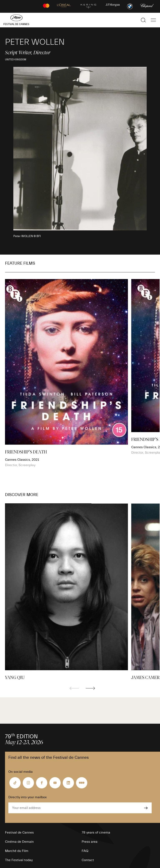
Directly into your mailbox (27, 797)
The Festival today (19, 860)
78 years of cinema (96, 832)
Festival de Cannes (19, 832)
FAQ (85, 851)
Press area (90, 842)
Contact (88, 860)
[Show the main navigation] (153, 20)
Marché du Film (17, 851)
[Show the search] (143, 20)
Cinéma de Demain (19, 842)
